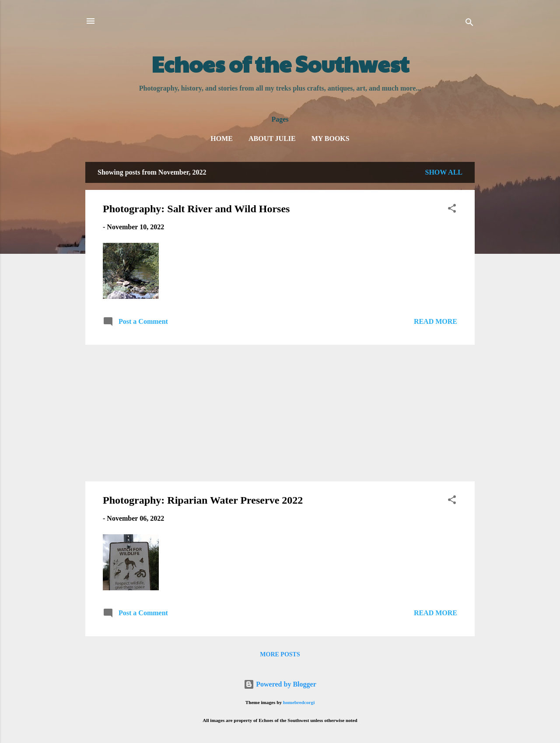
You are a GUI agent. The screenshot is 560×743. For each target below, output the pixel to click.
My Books (331, 138)
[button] (452, 210)
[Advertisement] (280, 413)
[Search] (469, 24)
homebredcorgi (299, 702)
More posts (280, 654)
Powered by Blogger (280, 684)
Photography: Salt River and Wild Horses (196, 209)
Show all (444, 172)
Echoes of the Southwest (280, 63)
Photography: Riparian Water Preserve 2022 (203, 500)
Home (222, 138)
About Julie (272, 138)
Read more (436, 321)
